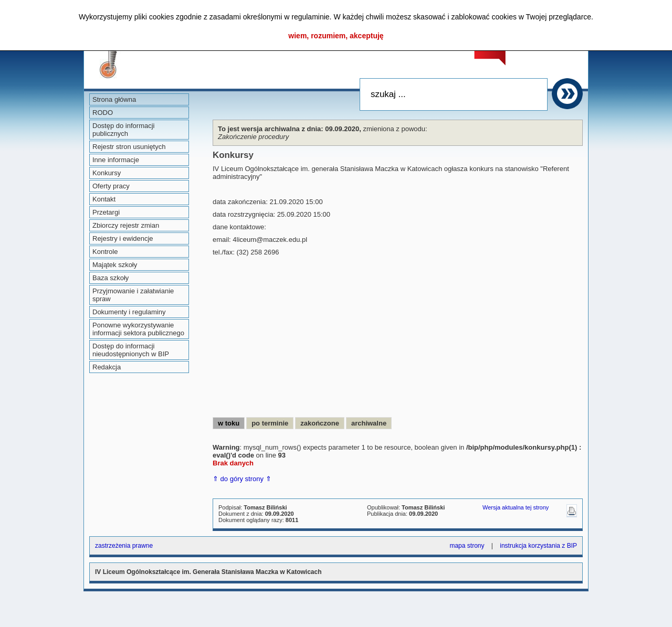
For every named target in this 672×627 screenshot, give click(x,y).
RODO (103, 113)
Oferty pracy (111, 186)
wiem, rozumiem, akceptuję (336, 36)
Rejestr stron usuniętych (129, 147)
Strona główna (114, 99)
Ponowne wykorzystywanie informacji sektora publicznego (138, 329)
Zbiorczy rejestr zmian (126, 225)
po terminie (270, 423)
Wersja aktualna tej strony (516, 507)
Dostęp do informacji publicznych (124, 130)
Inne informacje (116, 160)
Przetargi (106, 212)
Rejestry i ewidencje (123, 238)
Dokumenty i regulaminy (129, 312)
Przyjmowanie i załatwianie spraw (133, 295)
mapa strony (467, 546)
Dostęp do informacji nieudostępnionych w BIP (131, 350)
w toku (229, 423)
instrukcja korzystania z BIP (538, 546)
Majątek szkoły (115, 265)
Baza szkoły (111, 278)
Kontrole (105, 252)
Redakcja (107, 367)
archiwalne (369, 423)
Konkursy (107, 173)
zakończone (320, 423)
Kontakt (104, 199)
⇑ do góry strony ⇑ (242, 479)
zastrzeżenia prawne (124, 546)
